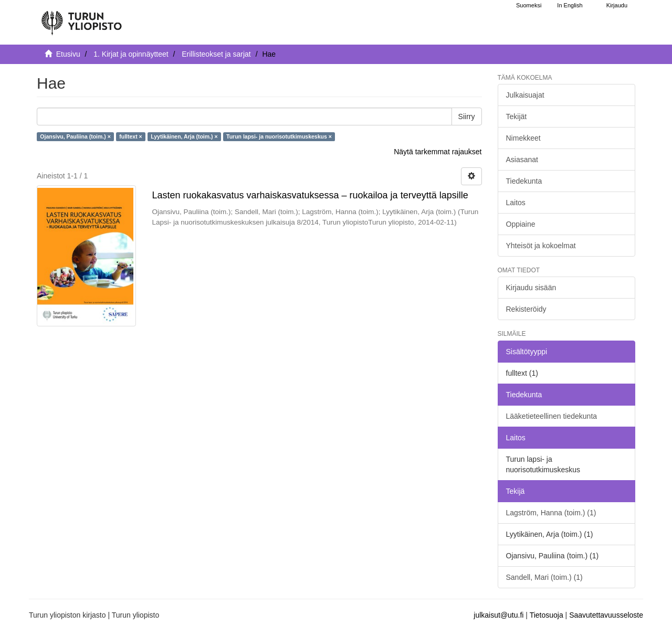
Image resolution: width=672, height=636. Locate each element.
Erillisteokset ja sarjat (216, 54)
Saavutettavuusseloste (606, 615)
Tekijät (517, 116)
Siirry (467, 116)
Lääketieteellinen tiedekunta (552, 416)
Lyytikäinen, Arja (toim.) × (184, 136)
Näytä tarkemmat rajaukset (438, 152)
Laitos (516, 203)
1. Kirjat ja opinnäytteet (131, 54)
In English (570, 5)
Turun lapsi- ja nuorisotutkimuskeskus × (279, 136)
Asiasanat (522, 160)
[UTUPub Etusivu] (81, 18)
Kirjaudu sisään (531, 288)
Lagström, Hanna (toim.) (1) (551, 513)
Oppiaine (521, 224)
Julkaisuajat (525, 95)
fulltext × (130, 136)
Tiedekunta (524, 181)
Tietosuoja (547, 615)
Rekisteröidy (526, 309)
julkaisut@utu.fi (498, 615)
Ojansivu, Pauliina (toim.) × (75, 136)
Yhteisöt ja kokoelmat (541, 246)
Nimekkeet (523, 138)
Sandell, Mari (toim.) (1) (544, 577)
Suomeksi (529, 5)
